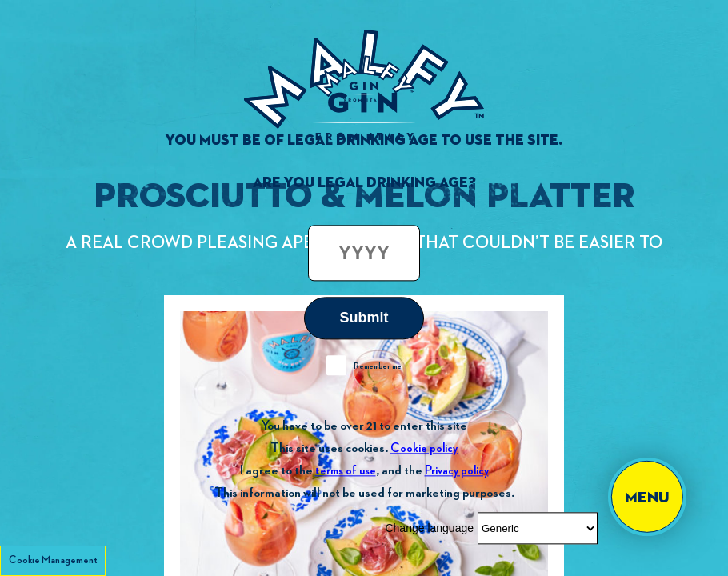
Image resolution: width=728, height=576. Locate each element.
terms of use (346, 471)
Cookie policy (424, 448)
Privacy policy (457, 471)
